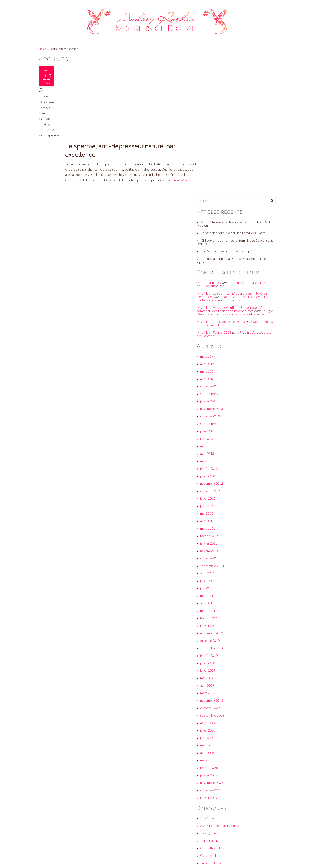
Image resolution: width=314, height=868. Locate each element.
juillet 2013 (212, 294)
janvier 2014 (213, 265)
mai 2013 (211, 309)
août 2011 (212, 437)
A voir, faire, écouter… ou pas (224, 689)
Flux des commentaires (221, 837)
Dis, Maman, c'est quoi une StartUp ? (230, 111)
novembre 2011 (216, 414)
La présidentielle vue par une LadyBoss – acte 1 (239, 93)
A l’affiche (211, 682)
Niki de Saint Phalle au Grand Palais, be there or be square (236, 120)
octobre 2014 (214, 250)
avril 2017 (211, 227)
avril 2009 (211, 549)
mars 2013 (212, 324)
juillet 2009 (212, 534)
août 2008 (212, 586)
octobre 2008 (214, 571)
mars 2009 (212, 556)
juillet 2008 (212, 594)
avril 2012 (211, 384)
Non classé (212, 779)
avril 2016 (211, 242)
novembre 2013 (216, 272)
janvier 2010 (213, 526)
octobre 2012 (214, 354)
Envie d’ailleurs (215, 726)
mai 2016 (211, 235)
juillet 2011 (212, 444)
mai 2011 (211, 459)
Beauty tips (212, 696)
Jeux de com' (213, 756)
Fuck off (210, 749)
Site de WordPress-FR (220, 844)
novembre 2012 (216, 347)
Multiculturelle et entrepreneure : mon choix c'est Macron (238, 84)
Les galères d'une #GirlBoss (224, 771)
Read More (74, 108)
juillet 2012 (212, 362)
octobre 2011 (214, 422)
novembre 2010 (216, 496)
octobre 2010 (214, 504)
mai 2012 (211, 377)
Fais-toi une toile (216, 741)
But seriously (213, 704)
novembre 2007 (216, 646)
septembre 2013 (216, 287)
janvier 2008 (213, 639)
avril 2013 (211, 317)
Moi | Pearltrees (212, 142)
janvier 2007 (213, 661)
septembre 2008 (216, 579)
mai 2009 (211, 541)
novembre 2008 (216, 564)
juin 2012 (211, 369)
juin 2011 (211, 452)
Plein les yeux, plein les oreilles (225, 786)
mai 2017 (211, 220)
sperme (44, 141)
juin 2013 (211, 302)
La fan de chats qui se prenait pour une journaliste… (237, 144)
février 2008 (213, 631)
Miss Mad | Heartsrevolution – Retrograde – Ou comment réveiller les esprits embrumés (235, 169)
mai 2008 (211, 609)
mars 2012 (212, 392)
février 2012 (213, 399)
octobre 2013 (214, 280)
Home (42, 49)
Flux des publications (219, 829)
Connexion (212, 822)
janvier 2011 (213, 489)
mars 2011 (212, 474)
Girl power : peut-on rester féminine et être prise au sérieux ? (237, 102)
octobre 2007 (214, 653)
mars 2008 (212, 624)
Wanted (210, 801)
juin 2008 (211, 601)
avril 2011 (211, 467)
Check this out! (215, 711)
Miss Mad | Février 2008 (218, 196)
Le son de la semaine (219, 764)
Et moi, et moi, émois (219, 734)
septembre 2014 (216, 257)
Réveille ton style (216, 794)
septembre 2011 (216, 429)
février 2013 (213, 332)
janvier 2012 (213, 407)
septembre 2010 (216, 511)
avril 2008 (211, 616)
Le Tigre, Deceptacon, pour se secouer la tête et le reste (235, 174)
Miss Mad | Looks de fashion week (225, 185)
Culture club (213, 719)
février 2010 (213, 519)
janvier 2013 (213, 339)
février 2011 (213, 481)
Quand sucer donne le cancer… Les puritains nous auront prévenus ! (237, 158)
